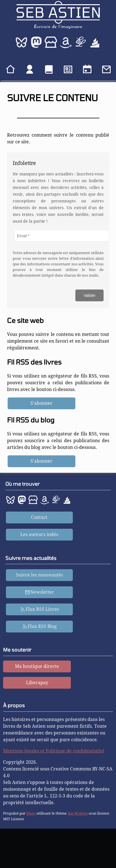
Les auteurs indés (39, 534)
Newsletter (40, 592)
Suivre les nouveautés (39, 575)
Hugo (31, 813)
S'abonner (41, 403)
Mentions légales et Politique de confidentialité (54, 751)
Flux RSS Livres (40, 609)
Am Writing (78, 813)
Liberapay (37, 683)
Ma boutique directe (37, 666)
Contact (39, 517)
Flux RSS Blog (40, 626)
